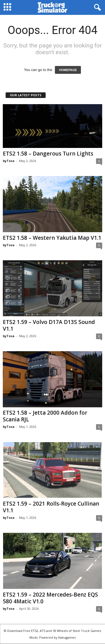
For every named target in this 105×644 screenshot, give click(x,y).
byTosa (9, 161)
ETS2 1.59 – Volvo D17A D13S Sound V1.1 (49, 325)
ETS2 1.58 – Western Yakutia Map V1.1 (52, 238)
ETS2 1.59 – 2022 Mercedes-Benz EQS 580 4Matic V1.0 (50, 598)
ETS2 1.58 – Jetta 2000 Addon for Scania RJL (45, 416)
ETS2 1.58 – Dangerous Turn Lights (48, 154)
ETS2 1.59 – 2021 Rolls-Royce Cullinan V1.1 (51, 507)
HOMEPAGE (68, 70)
